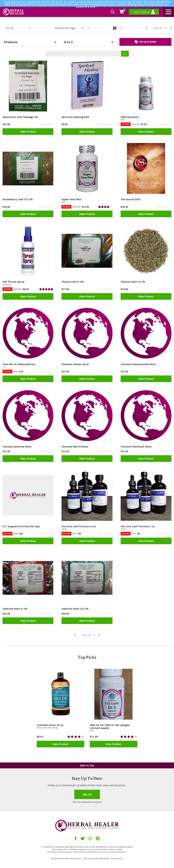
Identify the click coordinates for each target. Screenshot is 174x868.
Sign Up (87, 794)
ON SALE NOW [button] (146, 43)
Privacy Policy (117, 859)
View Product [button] (28, 133)
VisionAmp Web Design (100, 859)
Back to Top (87, 765)
